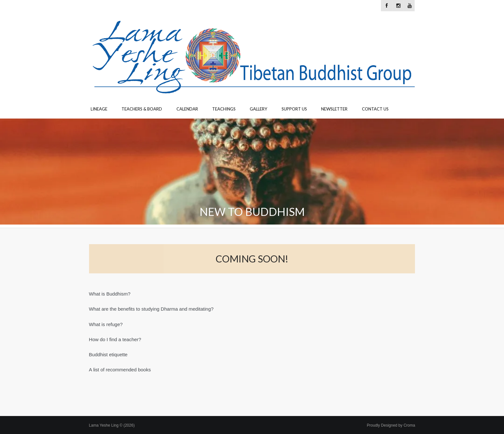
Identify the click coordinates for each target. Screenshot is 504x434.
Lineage (99, 109)
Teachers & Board (142, 109)
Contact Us (375, 109)
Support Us (294, 109)
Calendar (187, 109)
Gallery (258, 109)
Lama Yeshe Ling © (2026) (112, 425)
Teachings (224, 109)
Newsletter (334, 109)
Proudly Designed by (391, 425)
